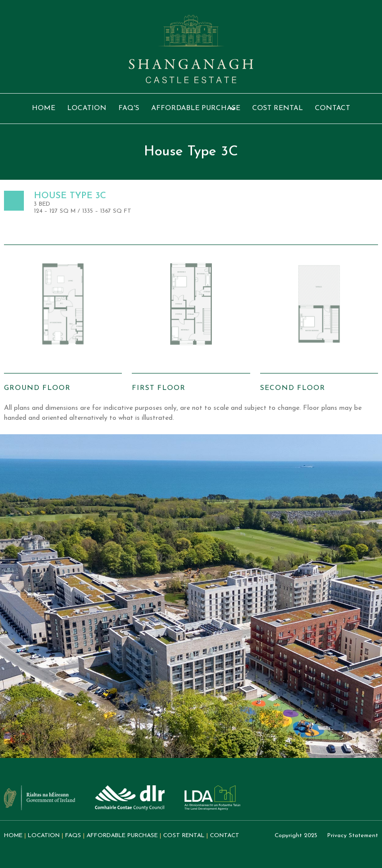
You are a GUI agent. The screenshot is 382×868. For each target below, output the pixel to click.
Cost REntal (184, 836)
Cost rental (278, 108)
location (87, 108)
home (13, 836)
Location (44, 836)
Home (44, 108)
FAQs (73, 836)
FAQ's (129, 108)
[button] (196, 109)
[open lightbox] (63, 319)
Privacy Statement (353, 836)
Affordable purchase (122, 836)
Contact (333, 108)
